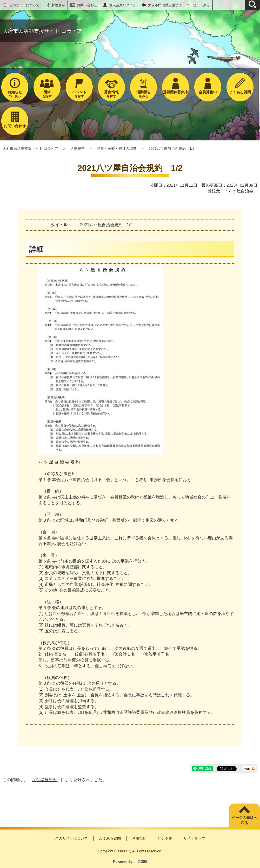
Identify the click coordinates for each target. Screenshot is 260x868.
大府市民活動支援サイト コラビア (30, 148)
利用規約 (139, 838)
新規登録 (58, 5)
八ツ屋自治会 (241, 191)
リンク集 (165, 838)
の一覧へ (15, 94)
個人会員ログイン (123, 5)
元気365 (140, 861)
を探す (47, 94)
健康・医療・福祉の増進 (117, 148)
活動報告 (77, 148)
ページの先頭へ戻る (244, 820)
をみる (144, 94)
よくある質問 (110, 838)
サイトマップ (194, 838)
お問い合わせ (87, 5)
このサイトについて (24, 5)
